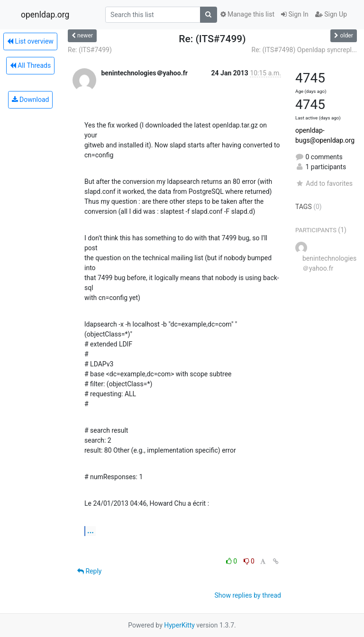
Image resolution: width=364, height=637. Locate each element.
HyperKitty (179, 625)
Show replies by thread (248, 595)
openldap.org (45, 15)
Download (31, 100)
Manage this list (247, 14)
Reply (89, 571)
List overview (30, 41)
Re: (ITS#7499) (90, 50)
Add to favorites (324, 183)
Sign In (295, 14)
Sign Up (331, 14)
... (91, 531)
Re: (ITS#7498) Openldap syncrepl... (305, 50)
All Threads (30, 65)
